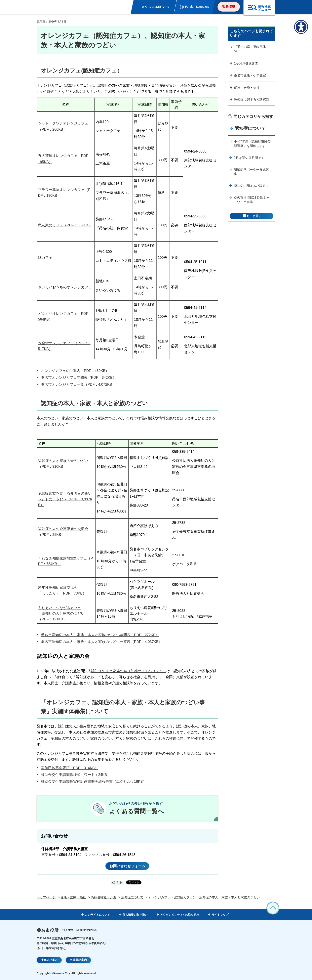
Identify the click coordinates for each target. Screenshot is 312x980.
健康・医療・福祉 (247, 88)
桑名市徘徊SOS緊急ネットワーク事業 (252, 200)
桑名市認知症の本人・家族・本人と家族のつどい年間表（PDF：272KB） (100, 635)
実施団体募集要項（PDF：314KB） (70, 768)
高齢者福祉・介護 (103, 897)
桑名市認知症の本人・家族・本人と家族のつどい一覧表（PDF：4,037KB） (102, 642)
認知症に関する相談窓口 (252, 99)
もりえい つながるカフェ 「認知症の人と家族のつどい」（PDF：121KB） (63, 614)
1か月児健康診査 (246, 63)
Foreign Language (197, 7)
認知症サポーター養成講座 (251, 172)
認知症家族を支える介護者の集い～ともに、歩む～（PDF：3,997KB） (65, 499)
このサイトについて (97, 915)
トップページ (46, 897)
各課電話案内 (78, 960)
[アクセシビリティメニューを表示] (301, 27)
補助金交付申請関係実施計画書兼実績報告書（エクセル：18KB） (94, 781)
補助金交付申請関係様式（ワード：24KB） (76, 775)
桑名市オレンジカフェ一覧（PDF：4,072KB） (78, 384)
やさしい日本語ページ (155, 7)
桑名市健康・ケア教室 (250, 75)
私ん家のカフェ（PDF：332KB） (65, 225)
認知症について (250, 128)
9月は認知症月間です (249, 158)
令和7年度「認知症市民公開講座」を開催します (252, 144)
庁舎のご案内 (49, 960)
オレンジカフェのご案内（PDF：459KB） (75, 371)
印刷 (119, 883)
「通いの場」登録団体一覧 (252, 49)
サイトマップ (220, 915)
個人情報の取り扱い (135, 915)
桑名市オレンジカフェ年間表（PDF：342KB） (79, 378)
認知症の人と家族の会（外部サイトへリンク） (129, 671)
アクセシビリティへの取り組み (180, 915)
